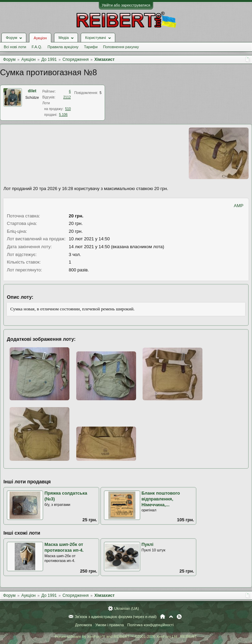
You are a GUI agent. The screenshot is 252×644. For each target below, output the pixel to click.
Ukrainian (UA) (127, 608)
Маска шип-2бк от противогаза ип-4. (64, 547)
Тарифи (91, 47)
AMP (239, 206)
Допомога (83, 625)
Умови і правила (110, 625)
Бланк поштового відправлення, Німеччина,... (161, 499)
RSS (179, 617)
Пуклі (148, 544)
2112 (67, 97)
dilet (32, 91)
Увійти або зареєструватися (126, 5)
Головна (163, 617)
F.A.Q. (37, 47)
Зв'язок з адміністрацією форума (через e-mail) (116, 617)
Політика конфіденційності (150, 625)
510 (68, 109)
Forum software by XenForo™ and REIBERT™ (126, 636)
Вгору (171, 617)
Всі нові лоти (15, 47)
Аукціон (40, 38)
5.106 (63, 115)
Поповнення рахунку (121, 47)
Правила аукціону (63, 47)
